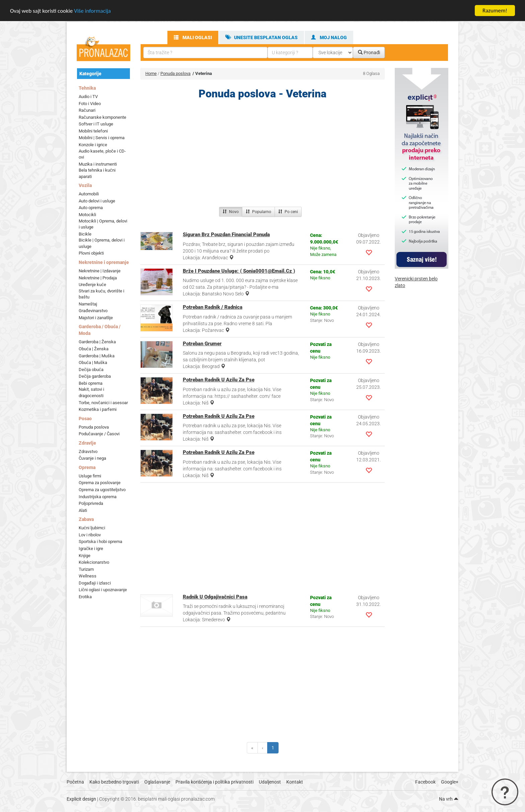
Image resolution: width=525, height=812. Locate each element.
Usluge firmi (90, 476)
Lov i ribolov (90, 535)
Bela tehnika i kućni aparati (97, 173)
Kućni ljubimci (92, 528)
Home (151, 73)
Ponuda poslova (94, 427)
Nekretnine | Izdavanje (100, 271)
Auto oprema (91, 208)
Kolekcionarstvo (94, 562)
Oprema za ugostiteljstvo (102, 490)
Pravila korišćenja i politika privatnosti (214, 782)
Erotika (85, 597)
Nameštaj (88, 304)
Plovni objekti (91, 253)
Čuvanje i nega (92, 458)
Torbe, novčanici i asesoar (103, 402)
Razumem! (495, 11)
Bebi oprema (91, 383)
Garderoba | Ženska (97, 342)
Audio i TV (88, 97)
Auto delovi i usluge (97, 201)
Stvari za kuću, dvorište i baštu (101, 294)
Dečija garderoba (95, 376)
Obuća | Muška (93, 363)
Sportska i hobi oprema (100, 542)
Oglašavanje (157, 782)
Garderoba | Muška (97, 356)
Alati (83, 510)
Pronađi (369, 53)
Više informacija (92, 11)
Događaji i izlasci (95, 583)
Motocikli (87, 215)
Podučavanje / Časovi (99, 434)
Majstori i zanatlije (96, 318)
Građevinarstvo (93, 311)
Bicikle (85, 234)
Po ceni (288, 212)
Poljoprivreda (91, 503)
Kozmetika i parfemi (98, 409)
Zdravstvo (88, 452)
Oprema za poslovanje (100, 483)
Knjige (85, 555)
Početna (75, 782)
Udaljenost (270, 782)
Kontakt (295, 782)
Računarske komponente (102, 117)
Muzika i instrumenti (98, 164)
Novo (231, 212)
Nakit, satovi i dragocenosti (91, 392)
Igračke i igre (91, 549)
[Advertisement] (262, 155)
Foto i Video (90, 104)
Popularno (258, 212)
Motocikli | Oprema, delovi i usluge (103, 224)
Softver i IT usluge (96, 124)
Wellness (88, 576)
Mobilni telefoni (93, 131)
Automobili (89, 194)
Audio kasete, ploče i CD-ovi (102, 154)
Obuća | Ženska (94, 349)
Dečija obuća (91, 370)
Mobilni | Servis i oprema (102, 138)
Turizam (86, 569)
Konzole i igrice (93, 145)
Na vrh (449, 799)
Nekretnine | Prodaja (98, 278)
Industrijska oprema (98, 497)
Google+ (450, 782)
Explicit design (81, 799)
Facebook (425, 782)
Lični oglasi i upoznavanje (103, 590)
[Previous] (252, 748)
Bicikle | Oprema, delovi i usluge (102, 243)
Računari (87, 110)
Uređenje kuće (92, 285)
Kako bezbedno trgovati (114, 782)
